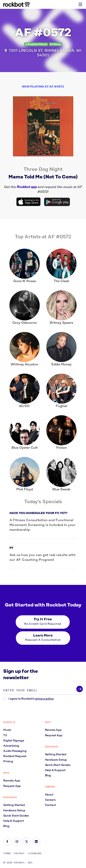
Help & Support (14, 821)
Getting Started (14, 805)
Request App (12, 786)
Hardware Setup (14, 811)
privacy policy (44, 699)
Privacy (19, 853)
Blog (6, 826)
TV (5, 735)
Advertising (11, 746)
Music (7, 730)
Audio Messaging (15, 751)
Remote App (12, 781)
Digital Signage (14, 741)
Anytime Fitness (36, 44)
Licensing (35, 853)
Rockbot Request (15, 756)
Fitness (55, 44)
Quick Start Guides (16, 816)
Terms (7, 853)
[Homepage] (17, 4)
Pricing (8, 761)
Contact (50, 805)
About (49, 795)
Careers (50, 800)
